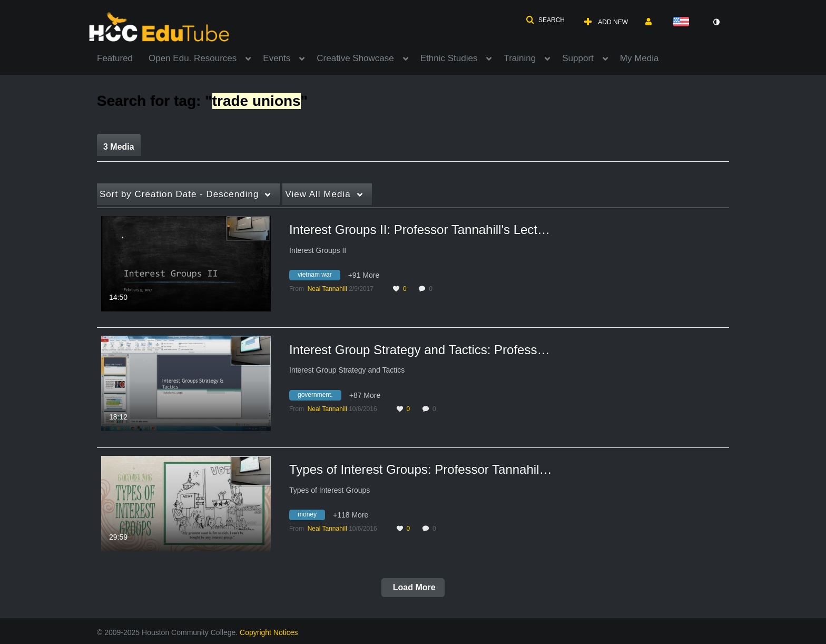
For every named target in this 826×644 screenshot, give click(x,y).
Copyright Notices (269, 632)
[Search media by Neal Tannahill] (327, 289)
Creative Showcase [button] (355, 58)
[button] (545, 20)
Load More (413, 587)
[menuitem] (123, 57)
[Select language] (683, 22)
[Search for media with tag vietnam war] (319, 277)
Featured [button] (115, 58)
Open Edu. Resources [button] (193, 58)
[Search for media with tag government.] (319, 396)
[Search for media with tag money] (311, 516)
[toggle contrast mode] (716, 22)
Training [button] (520, 58)
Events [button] (277, 58)
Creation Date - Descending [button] (179, 194)
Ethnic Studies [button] (449, 58)
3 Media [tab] (119, 147)
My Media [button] (640, 58)
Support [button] (578, 58)
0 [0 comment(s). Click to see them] (432, 289)
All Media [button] (318, 194)
